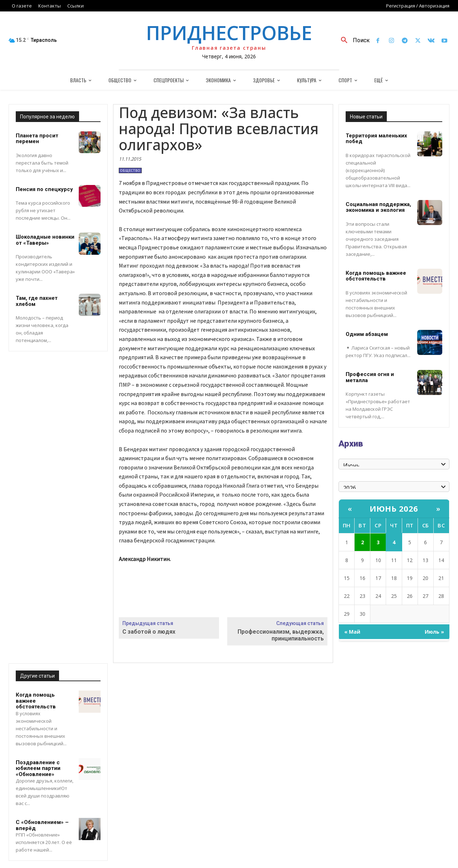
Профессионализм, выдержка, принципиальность (281, 635)
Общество (130, 170)
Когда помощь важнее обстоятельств (376, 276)
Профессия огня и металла (370, 377)
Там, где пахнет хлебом (37, 301)
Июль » (434, 632)
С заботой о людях (149, 632)
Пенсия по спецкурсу (44, 189)
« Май (352, 632)
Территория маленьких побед (376, 139)
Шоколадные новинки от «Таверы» (45, 240)
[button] (353, 40)
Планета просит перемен (37, 139)
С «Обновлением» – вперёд (42, 825)
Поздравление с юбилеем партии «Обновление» (38, 768)
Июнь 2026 (394, 508)
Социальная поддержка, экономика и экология (378, 207)
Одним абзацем (367, 334)
